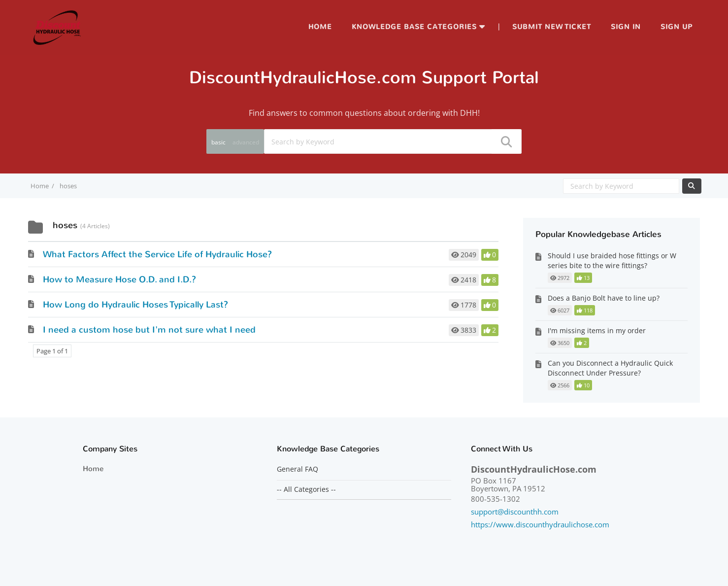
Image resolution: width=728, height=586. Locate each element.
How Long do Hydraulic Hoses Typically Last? (135, 305)
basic (218, 142)
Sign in (626, 27)
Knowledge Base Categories (414, 27)
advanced (246, 142)
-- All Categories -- (306, 489)
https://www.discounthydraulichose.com (540, 524)
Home (320, 27)
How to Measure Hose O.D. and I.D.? (119, 279)
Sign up (677, 27)
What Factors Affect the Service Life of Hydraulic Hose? (157, 254)
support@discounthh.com (515, 512)
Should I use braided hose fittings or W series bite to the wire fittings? (612, 260)
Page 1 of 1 (52, 351)
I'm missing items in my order (597, 330)
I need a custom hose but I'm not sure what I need (149, 330)
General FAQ (298, 469)
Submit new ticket (552, 27)
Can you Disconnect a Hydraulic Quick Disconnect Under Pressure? (610, 368)
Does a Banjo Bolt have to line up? (604, 298)
